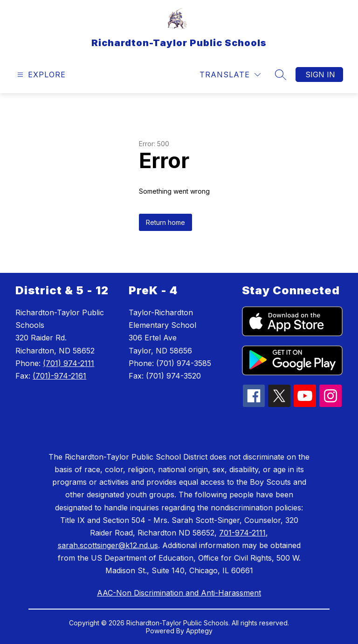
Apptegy (199, 631)
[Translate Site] (230, 75)
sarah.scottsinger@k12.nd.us (108, 545)
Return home (165, 222)
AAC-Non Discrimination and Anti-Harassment (179, 593)
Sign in (320, 75)
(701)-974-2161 (59, 376)
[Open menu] (40, 75)
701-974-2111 (242, 533)
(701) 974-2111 (69, 363)
